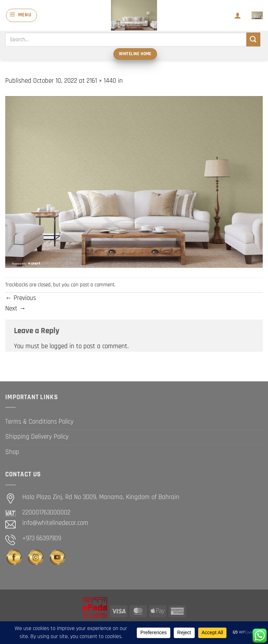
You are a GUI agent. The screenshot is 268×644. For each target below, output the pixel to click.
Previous (21, 298)
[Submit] (253, 39)
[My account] (238, 15)
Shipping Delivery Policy (37, 437)
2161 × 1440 (101, 81)
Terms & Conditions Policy (39, 422)
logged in (62, 346)
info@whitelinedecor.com (55, 523)
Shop (12, 452)
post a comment (97, 285)
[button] (21, 15)
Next (16, 309)
